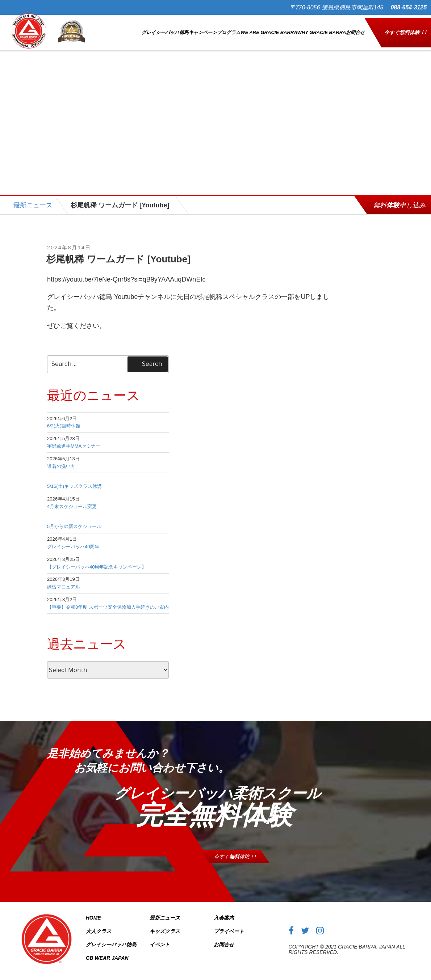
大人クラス (99, 925)
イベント (160, 938)
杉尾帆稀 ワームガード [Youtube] (118, 253)
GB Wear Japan (107, 951)
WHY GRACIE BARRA (322, 29)
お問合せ (355, 29)
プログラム (229, 29)
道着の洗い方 (61, 460)
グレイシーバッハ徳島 (165, 29)
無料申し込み (399, 199)
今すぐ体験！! (405, 29)
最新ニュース (33, 199)
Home (93, 911)
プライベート (229, 925)
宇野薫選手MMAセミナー (74, 440)
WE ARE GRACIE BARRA (269, 29)
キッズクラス (165, 925)
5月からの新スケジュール (74, 520)
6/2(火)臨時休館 (64, 420)
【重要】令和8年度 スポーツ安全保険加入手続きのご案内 (108, 601)
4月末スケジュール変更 (72, 500)
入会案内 (224, 911)
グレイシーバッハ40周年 (73, 540)
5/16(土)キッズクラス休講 (74, 480)
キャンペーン (203, 29)
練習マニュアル (64, 581)
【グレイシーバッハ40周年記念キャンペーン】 (97, 560)
